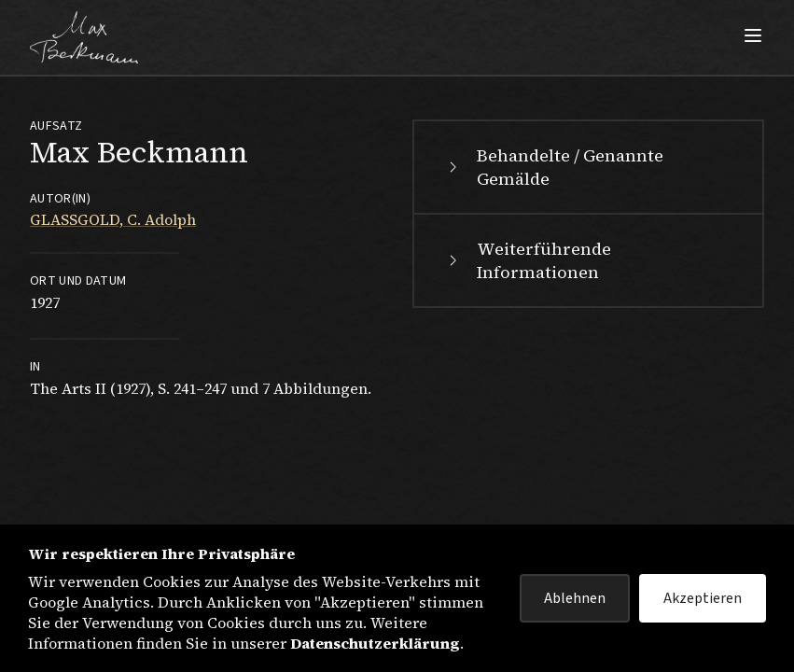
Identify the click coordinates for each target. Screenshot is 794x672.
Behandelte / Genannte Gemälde (553, 167)
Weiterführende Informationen (527, 260)
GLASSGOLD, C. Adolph (113, 219)
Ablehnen (575, 598)
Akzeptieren (703, 598)
